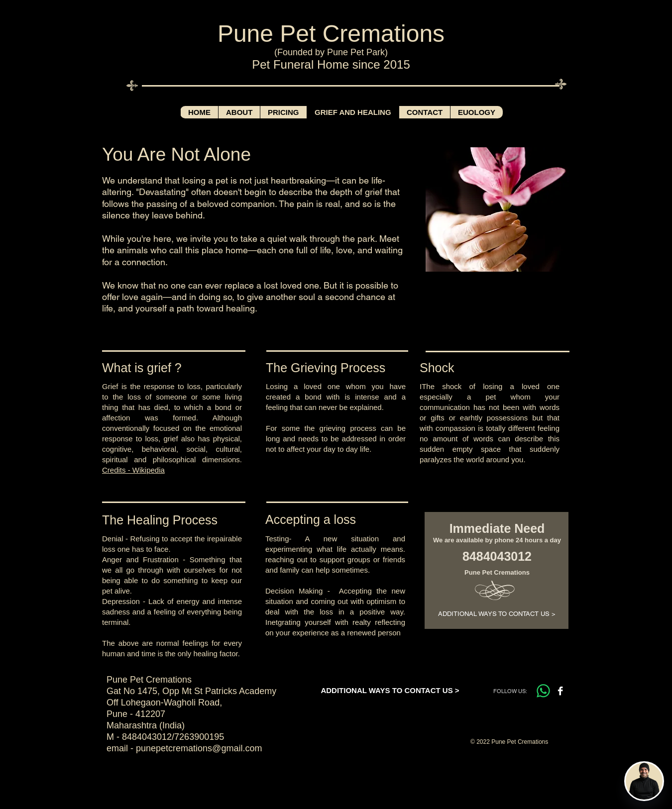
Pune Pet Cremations (331, 34)
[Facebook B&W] (560, 691)
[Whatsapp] (543, 691)
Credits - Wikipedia (133, 470)
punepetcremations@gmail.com (199, 748)
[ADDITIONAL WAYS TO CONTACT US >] (497, 614)
